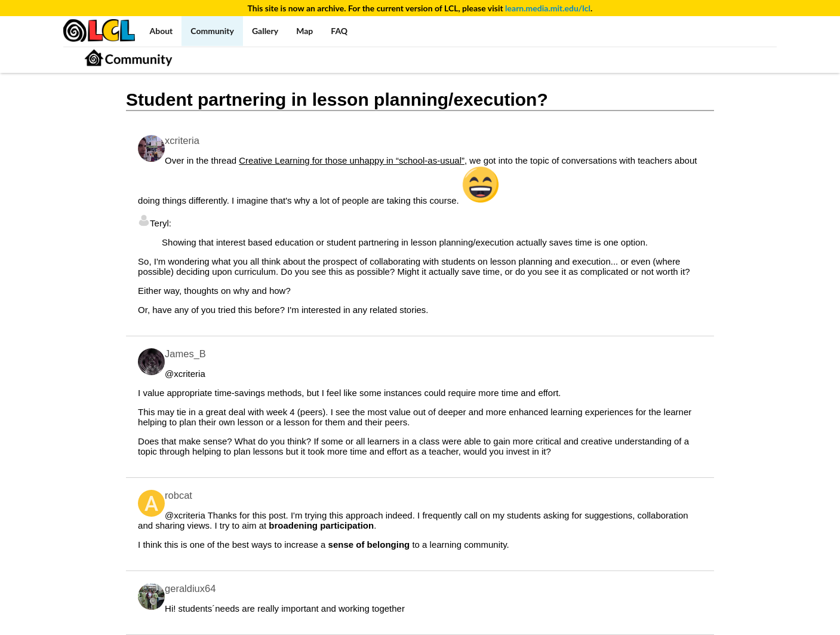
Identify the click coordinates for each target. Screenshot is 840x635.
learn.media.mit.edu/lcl (548, 8)
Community (212, 31)
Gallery (265, 31)
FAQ (339, 31)
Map (304, 31)
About (161, 31)
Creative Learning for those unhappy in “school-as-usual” (352, 160)
